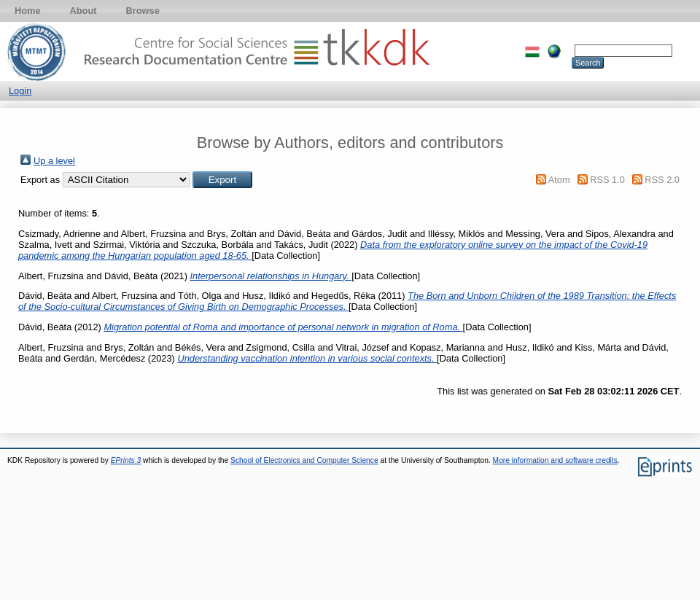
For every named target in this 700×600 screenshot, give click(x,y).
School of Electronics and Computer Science (304, 460)
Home (28, 11)
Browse (143, 11)
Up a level (54, 161)
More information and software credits (555, 460)
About (83, 11)
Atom (559, 180)
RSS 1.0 (607, 180)
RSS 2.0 (662, 180)
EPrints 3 (126, 460)
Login (20, 91)
